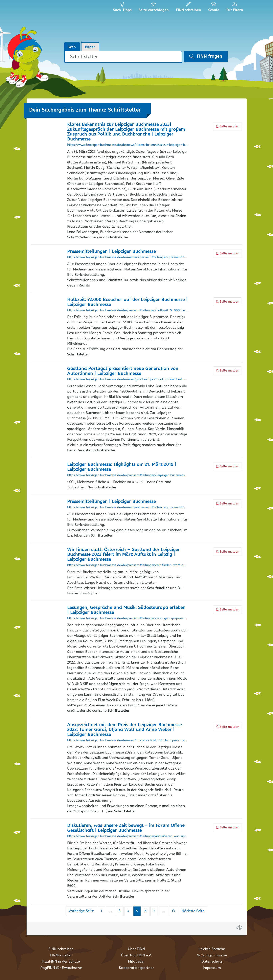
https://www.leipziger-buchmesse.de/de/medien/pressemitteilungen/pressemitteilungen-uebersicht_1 (128, 507)
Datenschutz (212, 962)
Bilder (90, 47)
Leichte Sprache (212, 949)
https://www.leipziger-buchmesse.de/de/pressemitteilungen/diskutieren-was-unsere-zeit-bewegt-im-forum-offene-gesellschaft (128, 836)
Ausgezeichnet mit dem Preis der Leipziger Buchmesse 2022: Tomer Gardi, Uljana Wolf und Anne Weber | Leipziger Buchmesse (125, 730)
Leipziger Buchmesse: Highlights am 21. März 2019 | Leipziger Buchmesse (122, 467)
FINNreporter (61, 955)
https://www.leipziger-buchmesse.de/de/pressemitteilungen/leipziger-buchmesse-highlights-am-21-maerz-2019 (128, 475)
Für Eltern (235, 8)
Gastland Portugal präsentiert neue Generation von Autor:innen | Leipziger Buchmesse (123, 371)
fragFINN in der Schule (61, 962)
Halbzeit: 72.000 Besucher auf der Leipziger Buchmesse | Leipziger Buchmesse (127, 302)
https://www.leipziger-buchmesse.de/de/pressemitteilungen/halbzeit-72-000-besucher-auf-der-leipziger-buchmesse (128, 310)
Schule (214, 8)
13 (175, 911)
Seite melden (228, 127)
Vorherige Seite (81, 911)
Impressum (212, 968)
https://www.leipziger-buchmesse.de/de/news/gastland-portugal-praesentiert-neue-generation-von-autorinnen (128, 379)
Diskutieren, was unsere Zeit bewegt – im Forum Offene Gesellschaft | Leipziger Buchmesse (126, 828)
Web (72, 47)
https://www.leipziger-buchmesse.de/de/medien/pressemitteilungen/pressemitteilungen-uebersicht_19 (128, 257)
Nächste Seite (193, 911)
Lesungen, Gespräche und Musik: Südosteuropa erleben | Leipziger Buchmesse (126, 610)
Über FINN (136, 949)
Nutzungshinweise (212, 955)
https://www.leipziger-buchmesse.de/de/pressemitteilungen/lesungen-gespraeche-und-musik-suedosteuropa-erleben (128, 618)
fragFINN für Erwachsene (61, 968)
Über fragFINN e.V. (136, 955)
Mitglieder (136, 962)
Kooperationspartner (136, 968)
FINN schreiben (61, 949)
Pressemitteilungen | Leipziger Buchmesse (112, 252)
